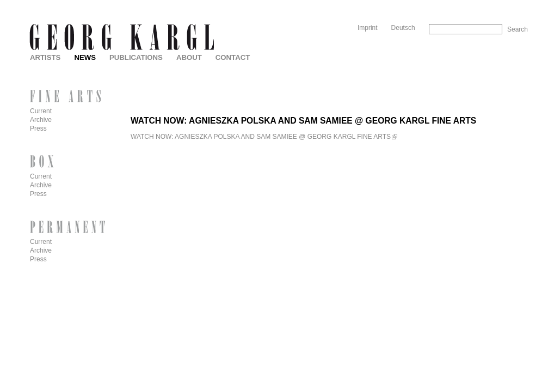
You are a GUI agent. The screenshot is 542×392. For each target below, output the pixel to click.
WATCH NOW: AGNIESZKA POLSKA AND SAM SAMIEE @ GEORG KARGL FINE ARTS (261, 137)
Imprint (368, 28)
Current (41, 111)
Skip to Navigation (507, 4)
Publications (136, 57)
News (85, 57)
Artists (45, 57)
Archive (41, 120)
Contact (233, 57)
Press (38, 128)
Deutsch (403, 28)
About (189, 57)
